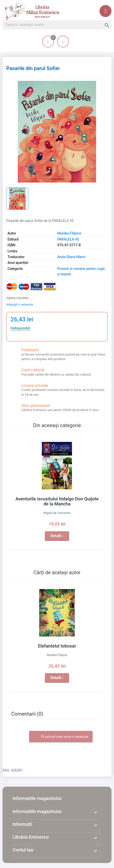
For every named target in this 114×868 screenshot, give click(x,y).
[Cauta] (57, 25)
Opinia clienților (18, 298)
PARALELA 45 (68, 239)
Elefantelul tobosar (57, 646)
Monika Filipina (69, 233)
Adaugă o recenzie (20, 304)
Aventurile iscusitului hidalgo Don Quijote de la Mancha (57, 501)
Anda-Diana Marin (71, 257)
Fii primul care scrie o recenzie (61, 737)
